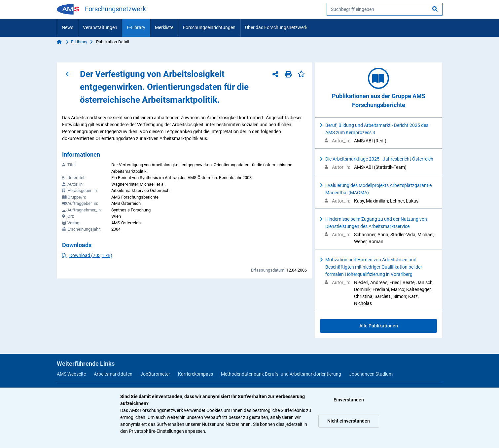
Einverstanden (349, 400)
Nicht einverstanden (349, 421)
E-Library (136, 27)
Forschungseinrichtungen (209, 27)
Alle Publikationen (379, 326)
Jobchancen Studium (371, 374)
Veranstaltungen (100, 27)
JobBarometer (155, 374)
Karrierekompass (196, 374)
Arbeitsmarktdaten (113, 374)
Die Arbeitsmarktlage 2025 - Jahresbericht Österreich (379, 159)
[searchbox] (385, 9)
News (68, 27)
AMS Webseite (71, 374)
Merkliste (164, 27)
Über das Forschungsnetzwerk (276, 27)
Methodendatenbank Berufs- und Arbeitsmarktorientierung (281, 374)
